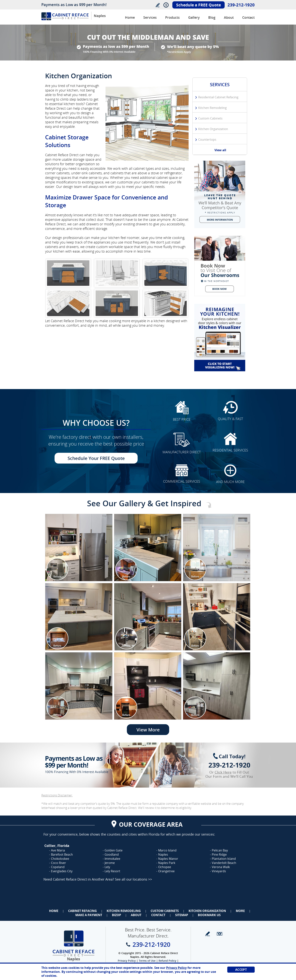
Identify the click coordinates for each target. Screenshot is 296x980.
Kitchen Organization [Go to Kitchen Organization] (213, 129)
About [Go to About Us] (229, 17)
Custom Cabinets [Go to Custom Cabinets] (210, 118)
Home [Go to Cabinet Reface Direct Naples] (130, 17)
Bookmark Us (209, 915)
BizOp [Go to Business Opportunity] (116, 915)
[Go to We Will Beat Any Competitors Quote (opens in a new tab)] (220, 194)
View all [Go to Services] (220, 150)
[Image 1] (79, 548)
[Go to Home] (65, 19)
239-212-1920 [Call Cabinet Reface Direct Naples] (241, 5)
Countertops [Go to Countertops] (207, 140)
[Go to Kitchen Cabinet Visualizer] (220, 338)
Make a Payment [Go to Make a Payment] (89, 915)
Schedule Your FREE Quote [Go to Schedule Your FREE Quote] (96, 458)
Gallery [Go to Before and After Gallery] (194, 17)
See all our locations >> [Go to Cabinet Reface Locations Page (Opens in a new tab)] (133, 879)
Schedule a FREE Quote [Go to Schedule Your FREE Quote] (198, 5)
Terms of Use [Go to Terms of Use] (147, 961)
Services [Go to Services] (150, 17)
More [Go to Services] (240, 911)
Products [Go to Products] (172, 17)
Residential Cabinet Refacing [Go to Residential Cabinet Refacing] (218, 97)
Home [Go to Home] (54, 911)
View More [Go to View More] (148, 730)
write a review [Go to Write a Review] (208, 934)
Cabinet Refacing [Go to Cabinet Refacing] (82, 911)
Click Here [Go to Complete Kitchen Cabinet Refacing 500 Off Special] (223, 772)
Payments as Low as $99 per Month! (74, 5)
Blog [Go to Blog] (212, 17)
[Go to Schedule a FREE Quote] (220, 266)
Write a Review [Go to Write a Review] (158, 5)
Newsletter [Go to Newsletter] (219, 934)
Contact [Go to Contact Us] (248, 17)
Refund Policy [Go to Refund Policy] (167, 961)
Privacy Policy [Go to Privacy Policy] (127, 961)
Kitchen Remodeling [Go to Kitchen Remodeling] (212, 108)
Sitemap (182, 915)
